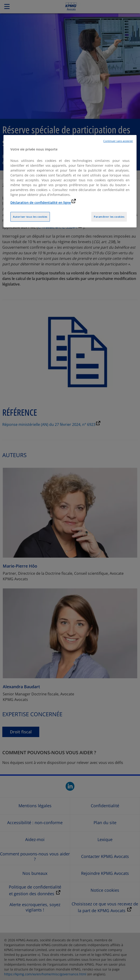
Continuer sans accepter (118, 141)
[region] (70, 181)
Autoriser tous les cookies (30, 217)
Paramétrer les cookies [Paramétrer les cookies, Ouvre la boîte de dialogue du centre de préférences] (109, 217)
